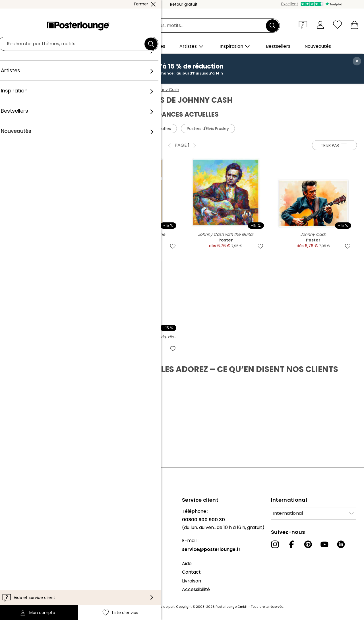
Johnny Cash (166, 90)
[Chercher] (272, 26)
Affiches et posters (86, 90)
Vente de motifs (22, 552)
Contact (191, 572)
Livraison (192, 581)
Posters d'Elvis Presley (208, 129)
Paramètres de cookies (30, 583)
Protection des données (31, 574)
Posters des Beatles (152, 129)
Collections (17, 529)
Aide (187, 564)
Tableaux (51, 90)
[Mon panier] (354, 25)
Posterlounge (23, 90)
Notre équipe (19, 520)
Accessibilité (196, 589)
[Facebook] (291, 544)
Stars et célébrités (129, 90)
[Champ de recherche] (188, 26)
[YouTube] (324, 544)
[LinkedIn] (341, 544)
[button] (304, 24)
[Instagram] (275, 544)
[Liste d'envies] (337, 25)
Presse (12, 543)
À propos (15, 511)
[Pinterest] (308, 544)
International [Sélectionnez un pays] (288, 513)
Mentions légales (23, 592)
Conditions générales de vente (38, 566)
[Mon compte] (320, 25)
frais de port (165, 607)
